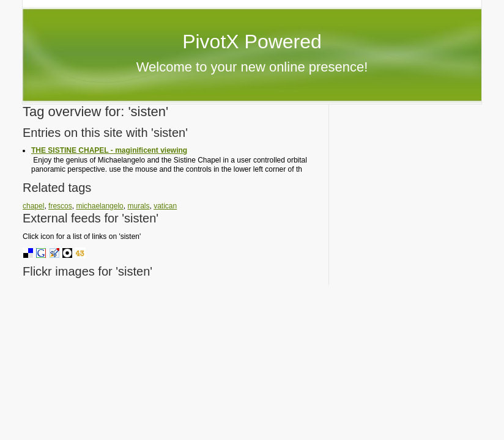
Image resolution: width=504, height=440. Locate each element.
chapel (33, 206)
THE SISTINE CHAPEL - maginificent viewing (109, 150)
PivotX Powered (252, 42)
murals (138, 206)
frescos (60, 206)
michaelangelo (99, 206)
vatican (165, 206)
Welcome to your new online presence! (252, 67)
